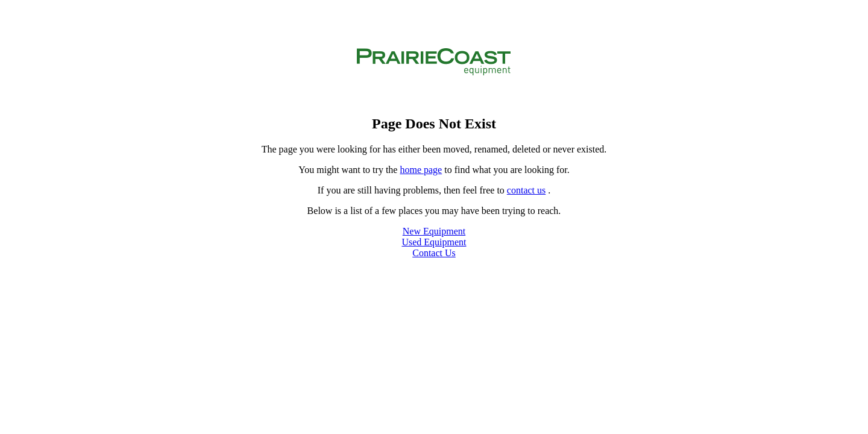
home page (421, 170)
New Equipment (434, 231)
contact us (526, 190)
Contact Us (434, 253)
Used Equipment (434, 242)
